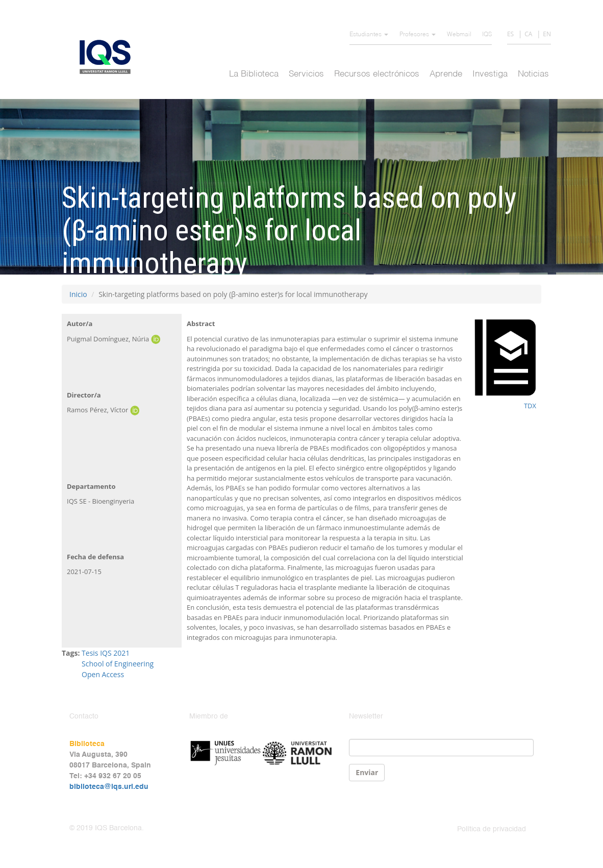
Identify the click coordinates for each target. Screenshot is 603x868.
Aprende (446, 74)
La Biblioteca (254, 74)
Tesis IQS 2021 (106, 653)
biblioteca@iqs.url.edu (109, 787)
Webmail (459, 35)
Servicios (306, 74)
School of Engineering (118, 664)
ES (510, 34)
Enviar (367, 772)
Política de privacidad (492, 829)
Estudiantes (369, 35)
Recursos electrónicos (377, 74)
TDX (530, 406)
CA (528, 34)
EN (547, 34)
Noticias (533, 74)
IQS (487, 35)
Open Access (103, 674)
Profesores (418, 35)
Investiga (490, 74)
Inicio (78, 294)
